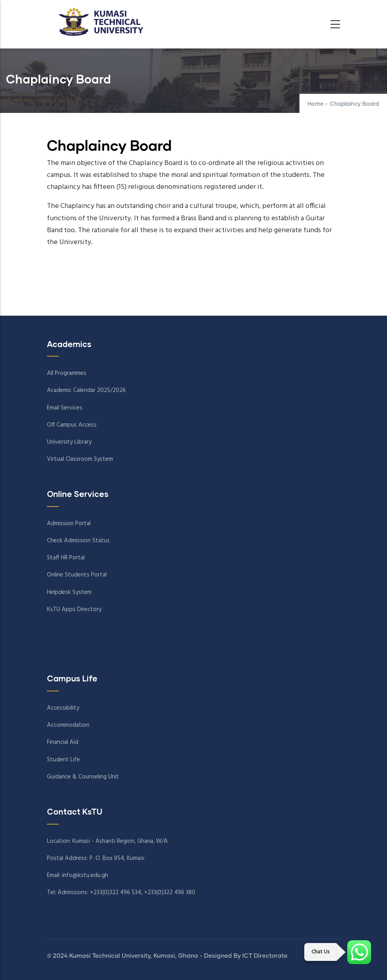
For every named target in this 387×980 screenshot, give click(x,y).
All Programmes (67, 373)
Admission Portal (69, 524)
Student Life (63, 760)
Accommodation (68, 725)
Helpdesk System (69, 592)
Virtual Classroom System (80, 459)
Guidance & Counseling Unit (83, 777)
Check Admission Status (78, 541)
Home (315, 104)
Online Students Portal (77, 575)
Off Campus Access (72, 425)
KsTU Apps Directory (74, 609)
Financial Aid (63, 742)
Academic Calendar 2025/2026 (86, 390)
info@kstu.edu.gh (85, 875)
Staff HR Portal (66, 558)
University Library (69, 442)
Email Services (65, 408)
